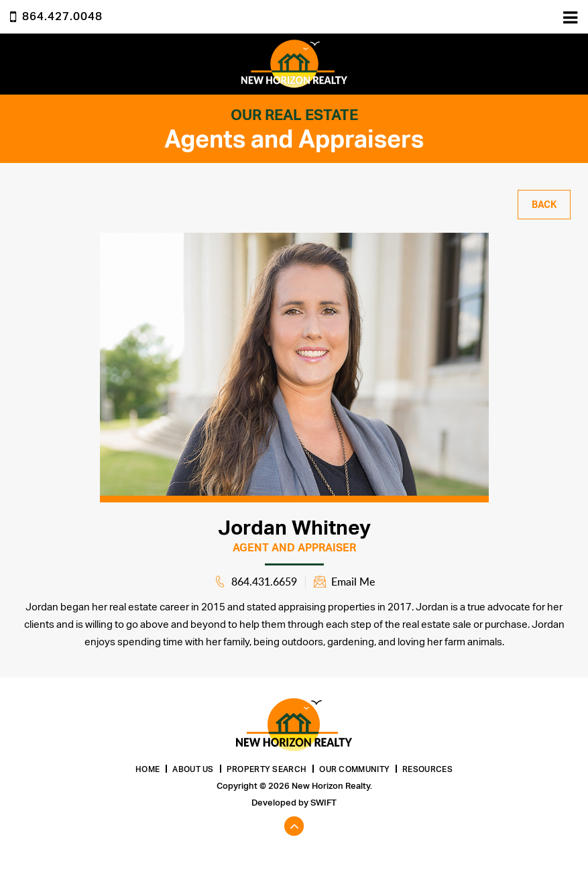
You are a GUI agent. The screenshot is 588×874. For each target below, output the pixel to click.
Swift (324, 803)
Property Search (267, 769)
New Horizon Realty (294, 64)
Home (148, 769)
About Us (193, 769)
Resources (427, 769)
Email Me (353, 582)
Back (544, 205)
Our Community (354, 769)
